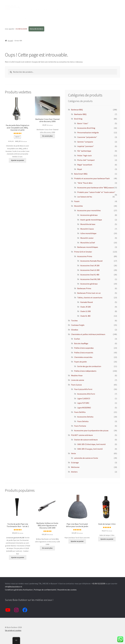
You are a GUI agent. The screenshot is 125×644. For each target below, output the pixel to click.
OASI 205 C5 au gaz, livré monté (90, 449)
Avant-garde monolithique (91, 220)
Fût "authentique (84, 151)
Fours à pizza (76, 385)
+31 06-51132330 (21, 29)
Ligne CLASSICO (84, 398)
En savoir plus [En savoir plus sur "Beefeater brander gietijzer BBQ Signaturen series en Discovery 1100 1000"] (47, 548)
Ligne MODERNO (84, 408)
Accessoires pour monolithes (89, 210)
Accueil (10, 41)
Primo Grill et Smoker (83, 252)
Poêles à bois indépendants (85, 371)
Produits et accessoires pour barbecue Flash (92, 178)
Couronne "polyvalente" (87, 137)
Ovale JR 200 (86, 307)
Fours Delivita (83, 421)
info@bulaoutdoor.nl (13, 587)
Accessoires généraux (89, 215)
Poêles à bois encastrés (84, 353)
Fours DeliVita (80, 412)
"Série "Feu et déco (85, 183)
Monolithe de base (88, 224)
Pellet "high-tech (84, 156)
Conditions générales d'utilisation (19, 590)
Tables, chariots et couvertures (90, 298)
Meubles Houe (77, 375)
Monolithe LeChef (88, 243)
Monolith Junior (87, 238)
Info (53, 9)
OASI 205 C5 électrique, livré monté (91, 444)
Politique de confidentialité (45, 590)
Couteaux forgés (78, 325)
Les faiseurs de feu (85, 197)
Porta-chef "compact (86, 160)
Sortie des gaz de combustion (89, 366)
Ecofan (77, 339)
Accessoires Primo (85, 256)
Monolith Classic (87, 229)
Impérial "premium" (86, 146)
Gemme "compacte (85, 142)
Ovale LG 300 (86, 311)
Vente (74, 453)
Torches (74, 321)
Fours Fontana (80, 426)
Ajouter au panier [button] (18, 160)
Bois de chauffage (81, 343)
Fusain (77, 201)
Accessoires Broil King (86, 128)
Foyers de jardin (80, 362)
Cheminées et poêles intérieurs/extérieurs (88, 334)
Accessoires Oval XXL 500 (90, 279)
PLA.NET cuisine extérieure (82, 435)
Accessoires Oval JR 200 (90, 265)
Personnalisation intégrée (88, 133)
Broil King (78, 119)
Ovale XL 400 (85, 316)
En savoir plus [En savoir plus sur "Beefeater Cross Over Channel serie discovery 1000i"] (48, 136)
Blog (45, 9)
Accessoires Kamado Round (91, 261)
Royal (80, 169)
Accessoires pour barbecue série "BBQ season (96, 188)
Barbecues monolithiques (88, 247)
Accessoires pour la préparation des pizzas (91, 430)
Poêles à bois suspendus (84, 348)
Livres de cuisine (78, 380)
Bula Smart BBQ (81, 174)
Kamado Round (87, 302)
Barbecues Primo (84, 288)
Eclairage (75, 463)
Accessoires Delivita (85, 417)
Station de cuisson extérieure (86, 440)
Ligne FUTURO (83, 403)
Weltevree (75, 467)
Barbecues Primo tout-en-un (89, 293)
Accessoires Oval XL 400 (90, 275)
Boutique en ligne (32, 9)
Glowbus (75, 330)
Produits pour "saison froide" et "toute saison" (96, 192)
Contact (65, 9)
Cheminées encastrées (83, 357)
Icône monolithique (88, 233)
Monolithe (78, 206)
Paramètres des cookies (67, 590)
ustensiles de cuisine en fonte (86, 458)
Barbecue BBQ (77, 110)
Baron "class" (83, 123)
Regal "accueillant (85, 165)
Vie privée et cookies (13, 630)
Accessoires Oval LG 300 (90, 270)
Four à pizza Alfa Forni (83, 389)
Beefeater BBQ (80, 114)
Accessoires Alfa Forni (86, 394)
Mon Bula (29, 19)
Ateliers (74, 472)
